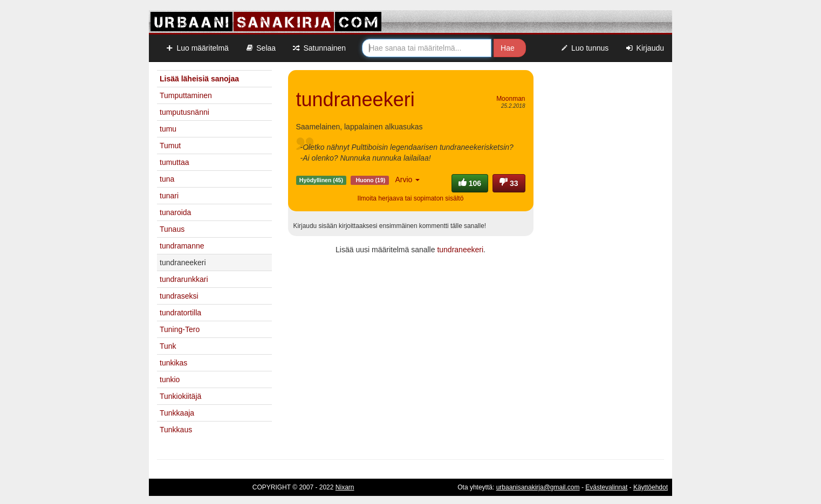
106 (470, 183)
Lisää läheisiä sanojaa (199, 79)
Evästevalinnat (606, 487)
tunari (169, 196)
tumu (168, 129)
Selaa (260, 48)
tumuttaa (174, 162)
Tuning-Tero (180, 329)
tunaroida (175, 212)
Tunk (168, 346)
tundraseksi (179, 296)
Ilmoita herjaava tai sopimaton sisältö (411, 198)
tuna (167, 179)
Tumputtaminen (186, 95)
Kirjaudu (644, 48)
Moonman (511, 99)
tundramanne (182, 246)
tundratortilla (180, 313)
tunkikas (173, 363)
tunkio (170, 379)
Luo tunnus (584, 48)
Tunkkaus (176, 430)
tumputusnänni (184, 112)
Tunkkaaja (177, 413)
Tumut (170, 146)
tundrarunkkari (184, 279)
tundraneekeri (460, 250)
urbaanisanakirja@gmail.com (538, 487)
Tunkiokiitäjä (180, 396)
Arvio (407, 179)
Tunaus (172, 229)
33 (509, 183)
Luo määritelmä (197, 48)
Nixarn (345, 487)
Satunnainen (319, 48)
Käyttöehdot (651, 487)
